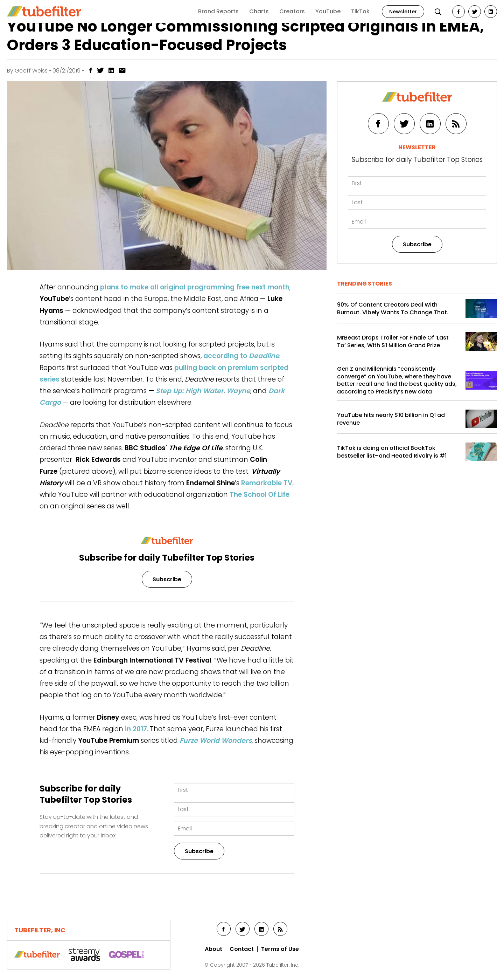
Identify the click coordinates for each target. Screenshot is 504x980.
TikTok (360, 11)
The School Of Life (260, 495)
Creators (292, 11)
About (213, 949)
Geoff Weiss (31, 71)
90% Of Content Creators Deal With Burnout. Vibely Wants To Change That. (393, 309)
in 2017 (136, 729)
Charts (259, 11)
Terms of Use (280, 949)
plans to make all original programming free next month (195, 287)
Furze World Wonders (216, 741)
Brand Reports (218, 11)
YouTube (328, 11)
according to (241, 356)
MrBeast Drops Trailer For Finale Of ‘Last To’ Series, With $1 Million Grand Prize (393, 341)
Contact (242, 949)
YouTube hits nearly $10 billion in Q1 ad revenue (391, 419)
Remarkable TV (267, 483)
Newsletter (403, 12)
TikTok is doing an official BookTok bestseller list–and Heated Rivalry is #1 (392, 452)
